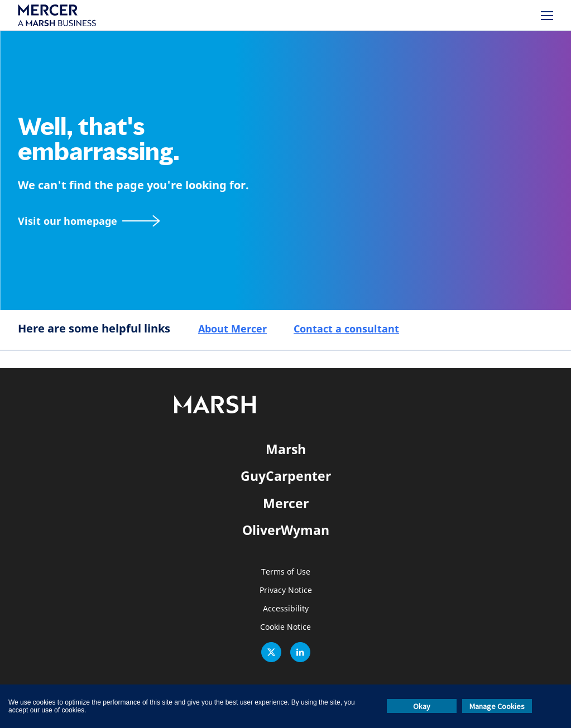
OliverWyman (286, 530)
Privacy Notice (286, 590)
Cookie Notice (285, 627)
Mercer (286, 503)
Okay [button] (422, 706)
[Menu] (547, 16)
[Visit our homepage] (89, 221)
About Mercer (232, 329)
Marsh (286, 449)
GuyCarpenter (286, 476)
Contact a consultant (346, 329)
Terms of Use (286, 572)
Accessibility (286, 609)
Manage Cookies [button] (497, 706)
